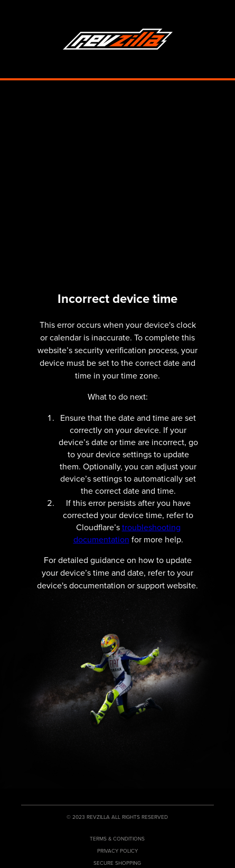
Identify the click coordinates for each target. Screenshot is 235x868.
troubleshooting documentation (127, 533)
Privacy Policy (117, 851)
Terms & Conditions (117, 839)
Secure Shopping (117, 863)
